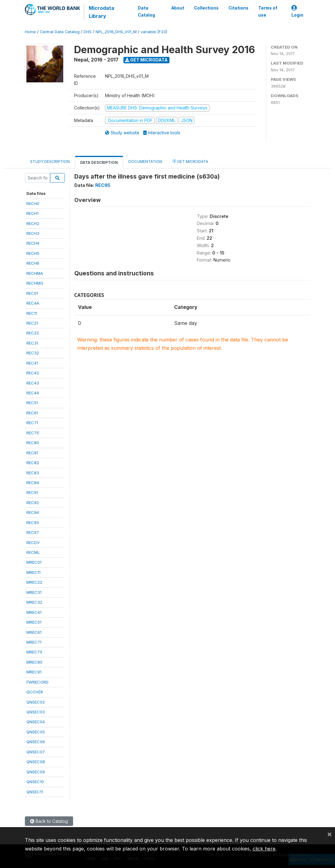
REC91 (32, 492)
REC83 (33, 473)
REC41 (32, 363)
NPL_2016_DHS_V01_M (116, 32)
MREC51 (34, 622)
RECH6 (33, 263)
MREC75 (34, 652)
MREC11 (33, 572)
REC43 (33, 383)
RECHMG (35, 283)
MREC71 (34, 642)
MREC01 (34, 562)
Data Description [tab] (99, 162)
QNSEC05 (36, 732)
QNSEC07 (36, 752)
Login (297, 12)
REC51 (32, 403)
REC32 (33, 353)
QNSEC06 (36, 742)
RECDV (33, 542)
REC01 (32, 293)
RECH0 (33, 203)
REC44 (33, 393)
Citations (238, 8)
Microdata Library (101, 12)
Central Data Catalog (60, 32)
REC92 (33, 503)
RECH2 (33, 223)
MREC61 (34, 632)
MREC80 (34, 662)
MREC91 (34, 672)
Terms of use (268, 11)
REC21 (32, 323)
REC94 (33, 512)
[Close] (329, 834)
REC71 (32, 423)
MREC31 (34, 592)
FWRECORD (37, 682)
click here (264, 849)
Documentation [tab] (145, 162)
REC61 (32, 413)
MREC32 (34, 602)
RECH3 (33, 233)
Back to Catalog (49, 821)
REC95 (33, 523)
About (178, 8)
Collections (206, 8)
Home (30, 32)
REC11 (32, 313)
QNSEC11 (35, 792)
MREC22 (34, 582)
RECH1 (32, 213)
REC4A (33, 303)
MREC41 (34, 612)
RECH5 (33, 253)
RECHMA (35, 273)
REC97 (33, 532)
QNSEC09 (36, 772)
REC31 (32, 343)
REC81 (32, 453)
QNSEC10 (35, 782)
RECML (33, 552)
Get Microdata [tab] (190, 161)
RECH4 (33, 243)
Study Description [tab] (50, 162)
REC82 (33, 463)
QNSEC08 (36, 762)
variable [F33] (154, 32)
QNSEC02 (36, 702)
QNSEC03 (36, 712)
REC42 (33, 373)
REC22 (33, 333)
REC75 (33, 433)
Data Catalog (146, 11)
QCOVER (35, 692)
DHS (88, 32)
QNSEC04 (36, 722)
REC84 (33, 483)
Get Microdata (146, 60)
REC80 (33, 443)
